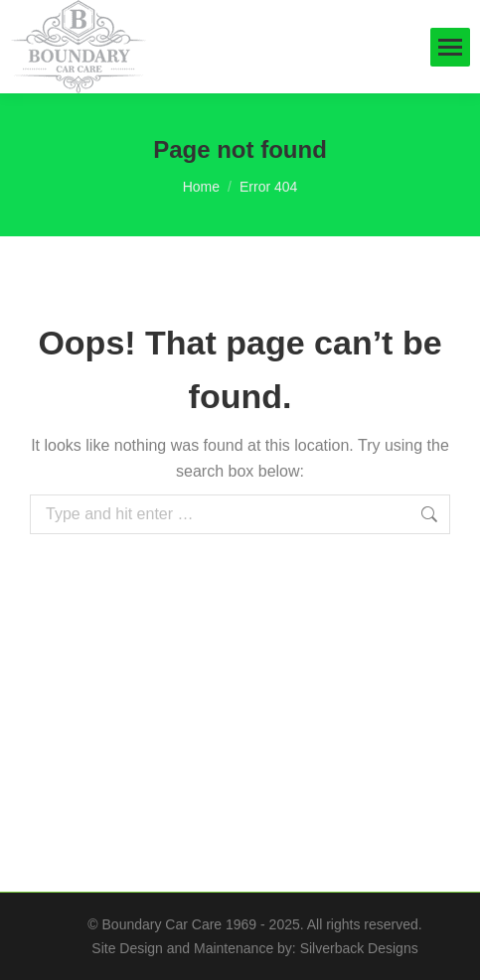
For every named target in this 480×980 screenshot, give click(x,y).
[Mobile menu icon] (450, 47)
